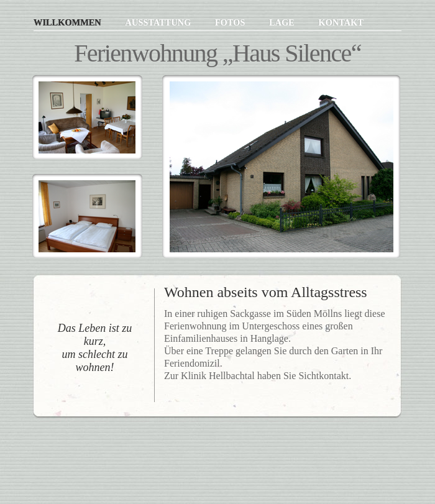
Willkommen (68, 22)
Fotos (231, 22)
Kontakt (341, 22)
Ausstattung (159, 22)
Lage (283, 22)
